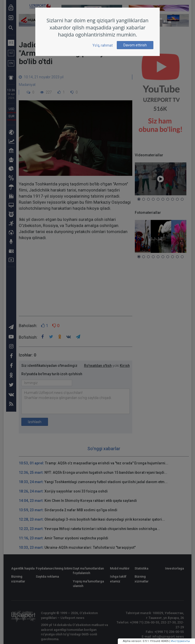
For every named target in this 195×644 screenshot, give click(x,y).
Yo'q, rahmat (103, 45)
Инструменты (180, 641)
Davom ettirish (135, 45)
